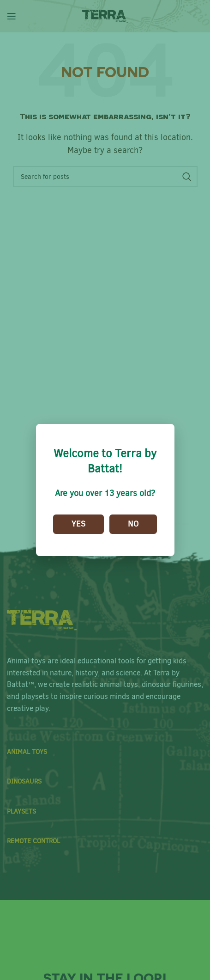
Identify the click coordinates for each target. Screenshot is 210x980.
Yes (78, 524)
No (133, 524)
